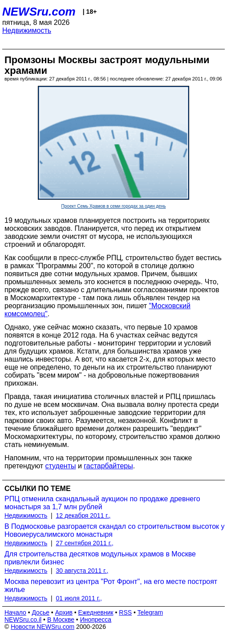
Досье (41, 612)
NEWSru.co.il (23, 620)
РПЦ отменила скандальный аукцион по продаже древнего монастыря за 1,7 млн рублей (102, 503)
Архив (64, 612)
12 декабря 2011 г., (83, 515)
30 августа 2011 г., (82, 571)
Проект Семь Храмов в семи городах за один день (114, 206)
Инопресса (96, 620)
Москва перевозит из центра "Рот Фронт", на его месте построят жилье (111, 586)
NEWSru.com (39, 12)
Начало (15, 612)
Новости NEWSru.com (43, 627)
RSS (125, 612)
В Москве (61, 620)
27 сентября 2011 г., (85, 543)
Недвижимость (27, 30)
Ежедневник (96, 612)
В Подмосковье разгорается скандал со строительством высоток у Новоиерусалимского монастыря (115, 530)
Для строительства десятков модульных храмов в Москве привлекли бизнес (100, 558)
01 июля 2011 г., (79, 598)
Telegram (150, 612)
